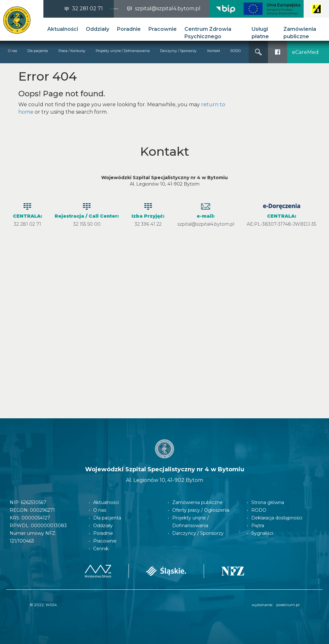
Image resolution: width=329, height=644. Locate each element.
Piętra (258, 526)
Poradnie (129, 29)
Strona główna (268, 502)
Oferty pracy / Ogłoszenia (201, 510)
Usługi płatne (260, 33)
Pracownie (163, 29)
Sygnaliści (262, 533)
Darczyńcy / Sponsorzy (178, 51)
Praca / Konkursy (72, 51)
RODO (236, 51)
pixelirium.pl (288, 605)
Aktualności (63, 29)
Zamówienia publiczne (300, 33)
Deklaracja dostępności (277, 518)
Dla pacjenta (38, 51)
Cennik (101, 549)
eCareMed (305, 52)
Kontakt (214, 51)
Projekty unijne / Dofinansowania (123, 51)
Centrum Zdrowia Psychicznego (208, 33)
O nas (13, 51)
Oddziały (98, 29)
